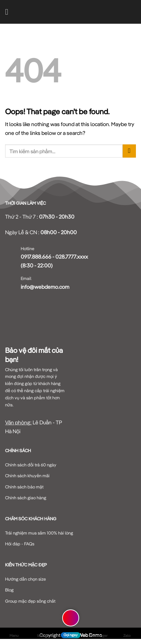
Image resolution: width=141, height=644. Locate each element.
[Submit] (129, 151)
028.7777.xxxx (72, 257)
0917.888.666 (36, 257)
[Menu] (9, 12)
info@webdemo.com (45, 287)
